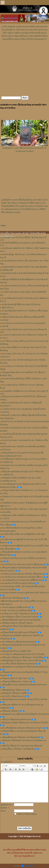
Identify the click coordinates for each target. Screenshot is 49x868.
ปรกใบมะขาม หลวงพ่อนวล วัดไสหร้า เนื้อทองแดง (22, 574)
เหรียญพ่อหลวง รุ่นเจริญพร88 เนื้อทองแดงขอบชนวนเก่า (25, 667)
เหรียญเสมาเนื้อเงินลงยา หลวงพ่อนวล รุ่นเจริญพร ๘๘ (24, 740)
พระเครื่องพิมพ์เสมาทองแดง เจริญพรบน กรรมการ (22, 728)
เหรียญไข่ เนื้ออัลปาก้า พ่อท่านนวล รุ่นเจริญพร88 (22, 746)
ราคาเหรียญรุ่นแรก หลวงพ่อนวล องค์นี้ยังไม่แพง (22, 580)
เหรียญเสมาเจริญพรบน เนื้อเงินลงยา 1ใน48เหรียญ (22, 657)
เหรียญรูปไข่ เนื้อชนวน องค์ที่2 (14, 693)
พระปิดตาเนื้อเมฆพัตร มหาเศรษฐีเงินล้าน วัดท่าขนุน (23, 534)
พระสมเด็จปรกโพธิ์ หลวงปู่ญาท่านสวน (18, 583)
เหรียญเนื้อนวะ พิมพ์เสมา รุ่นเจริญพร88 (18, 749)
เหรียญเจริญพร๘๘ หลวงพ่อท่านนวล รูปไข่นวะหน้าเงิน (24, 699)
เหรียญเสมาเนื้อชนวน (11, 711)
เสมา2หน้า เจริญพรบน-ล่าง (13, 696)
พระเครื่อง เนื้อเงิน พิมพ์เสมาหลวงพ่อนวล (18, 664)
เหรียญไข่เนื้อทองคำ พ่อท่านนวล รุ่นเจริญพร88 (21, 620)
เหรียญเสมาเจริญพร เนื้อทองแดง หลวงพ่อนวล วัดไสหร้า (25, 723)
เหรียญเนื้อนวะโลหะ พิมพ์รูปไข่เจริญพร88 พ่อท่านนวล (24, 685)
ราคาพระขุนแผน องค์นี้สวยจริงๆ (15, 607)
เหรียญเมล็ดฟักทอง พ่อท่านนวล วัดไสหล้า (19, 632)
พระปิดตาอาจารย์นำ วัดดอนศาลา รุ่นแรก (19, 614)
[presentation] (24, 818)
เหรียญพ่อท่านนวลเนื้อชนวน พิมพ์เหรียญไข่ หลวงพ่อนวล (25, 714)
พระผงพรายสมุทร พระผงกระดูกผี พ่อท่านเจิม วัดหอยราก (25, 593)
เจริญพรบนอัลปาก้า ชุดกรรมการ (15, 678)
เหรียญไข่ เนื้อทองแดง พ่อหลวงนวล (16, 719)
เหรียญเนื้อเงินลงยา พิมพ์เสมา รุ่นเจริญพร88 (20, 737)
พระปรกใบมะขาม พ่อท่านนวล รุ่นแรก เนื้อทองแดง (23, 564)
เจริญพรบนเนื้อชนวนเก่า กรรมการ (16, 681)
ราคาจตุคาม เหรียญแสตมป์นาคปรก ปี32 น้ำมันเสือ (23, 654)
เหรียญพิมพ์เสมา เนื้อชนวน (13, 690)
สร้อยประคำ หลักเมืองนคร (13, 598)
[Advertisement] (25, 48)
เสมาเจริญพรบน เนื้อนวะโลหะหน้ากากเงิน (19, 617)
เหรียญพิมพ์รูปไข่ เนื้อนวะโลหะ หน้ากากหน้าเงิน (22, 661)
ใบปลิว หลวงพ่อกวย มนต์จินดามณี (16, 610)
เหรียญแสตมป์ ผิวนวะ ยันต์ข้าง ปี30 (16, 651)
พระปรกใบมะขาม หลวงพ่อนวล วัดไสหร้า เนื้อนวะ (22, 577)
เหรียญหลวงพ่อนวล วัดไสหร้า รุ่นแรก (17, 623)
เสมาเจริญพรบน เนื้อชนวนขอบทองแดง (18, 642)
